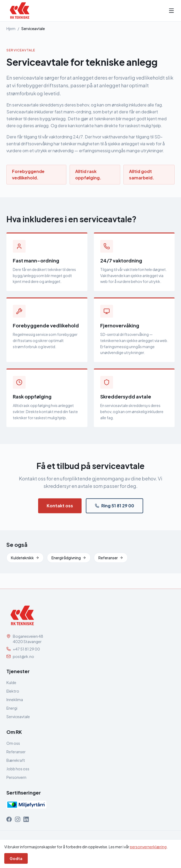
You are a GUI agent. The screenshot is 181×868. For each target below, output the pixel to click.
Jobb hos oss (18, 769)
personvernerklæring (148, 847)
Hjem (11, 28)
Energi (12, 708)
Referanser (111, 560)
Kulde (11, 682)
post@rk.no (23, 656)
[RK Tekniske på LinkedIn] (26, 819)
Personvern (16, 777)
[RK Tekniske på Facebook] (9, 819)
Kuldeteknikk (25, 560)
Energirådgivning (69, 560)
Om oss (13, 743)
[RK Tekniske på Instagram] (18, 819)
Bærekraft (16, 760)
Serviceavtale (18, 717)
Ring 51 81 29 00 (114, 508)
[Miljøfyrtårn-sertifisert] (26, 805)
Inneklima (15, 700)
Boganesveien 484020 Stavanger (28, 639)
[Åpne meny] (171, 11)
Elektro (13, 691)
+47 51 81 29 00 (26, 649)
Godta (16, 858)
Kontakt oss (60, 508)
